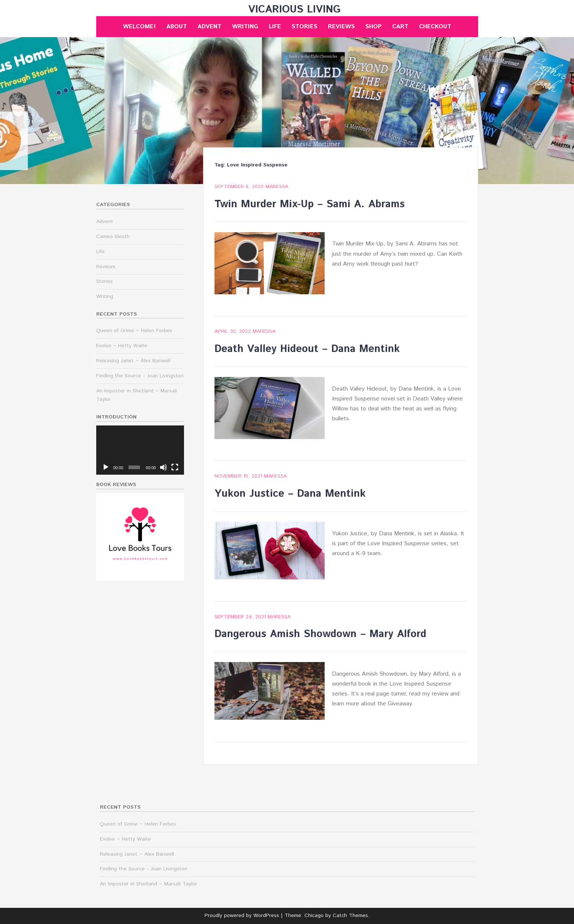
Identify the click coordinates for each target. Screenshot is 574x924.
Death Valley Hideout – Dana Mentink (307, 349)
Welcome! (139, 27)
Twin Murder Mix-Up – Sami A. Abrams (310, 204)
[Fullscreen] (175, 467)
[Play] (106, 467)
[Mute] (163, 467)
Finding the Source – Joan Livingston (140, 376)
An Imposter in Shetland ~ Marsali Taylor (149, 884)
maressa (277, 187)
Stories (304, 27)
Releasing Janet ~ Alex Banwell (133, 361)
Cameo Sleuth (113, 237)
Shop (373, 27)
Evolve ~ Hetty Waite (122, 346)
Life (275, 27)
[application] (140, 450)
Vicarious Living (295, 10)
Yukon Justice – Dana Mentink (290, 494)
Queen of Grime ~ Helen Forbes (134, 331)
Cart (400, 27)
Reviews (341, 27)
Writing (245, 27)
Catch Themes (350, 916)
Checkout (435, 27)
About (177, 27)
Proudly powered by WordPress (242, 916)
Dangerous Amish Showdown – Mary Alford (320, 634)
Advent (210, 27)
